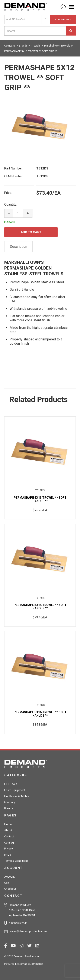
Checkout (10, 889)
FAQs (8, 855)
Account (9, 877)
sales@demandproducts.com (28, 931)
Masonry (10, 802)
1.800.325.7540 (18, 923)
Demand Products (26, 8)
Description (18, 247)
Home (8, 824)
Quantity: (11, 204)
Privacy (9, 849)
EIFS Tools (11, 784)
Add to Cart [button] (63, 19)
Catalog (9, 843)
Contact (9, 836)
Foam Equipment (15, 790)
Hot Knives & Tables (17, 796)
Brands (9, 808)
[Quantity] (46, 19)
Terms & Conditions (16, 861)
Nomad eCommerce (31, 964)
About (8, 830)
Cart (7, 883)
